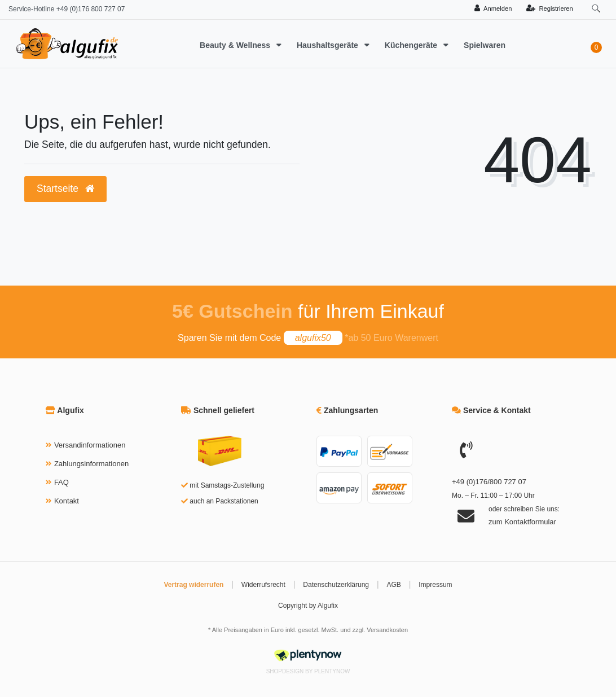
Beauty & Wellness (236, 45)
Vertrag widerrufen (193, 585)
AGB (393, 585)
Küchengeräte (412, 45)
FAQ (61, 482)
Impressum (435, 585)
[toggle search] (596, 9)
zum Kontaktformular (522, 522)
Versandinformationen (90, 445)
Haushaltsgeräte (329, 45)
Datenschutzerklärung (336, 585)
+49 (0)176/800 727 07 (489, 482)
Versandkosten (387, 630)
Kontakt (67, 501)
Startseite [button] (65, 189)
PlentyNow (332, 671)
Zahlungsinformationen (91, 464)
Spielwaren (485, 45)
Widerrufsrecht (263, 585)
